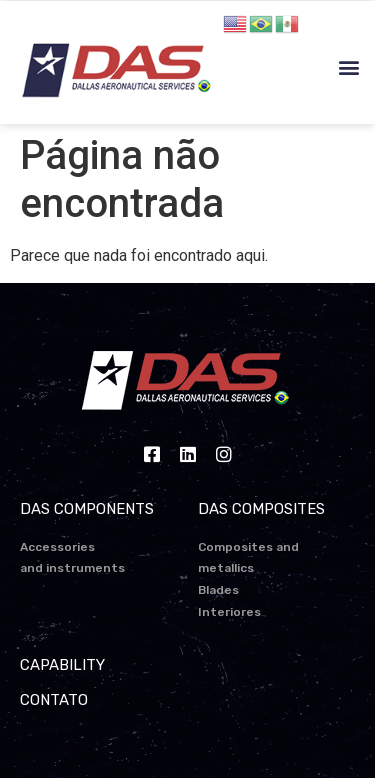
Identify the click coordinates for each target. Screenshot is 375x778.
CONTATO (54, 700)
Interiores (229, 612)
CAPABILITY (62, 665)
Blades (218, 590)
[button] (348, 67)
